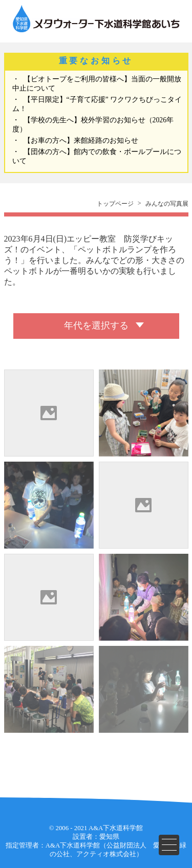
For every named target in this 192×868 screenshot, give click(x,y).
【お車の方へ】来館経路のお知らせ (81, 140)
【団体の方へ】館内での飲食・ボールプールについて (97, 156)
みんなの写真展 (167, 204)
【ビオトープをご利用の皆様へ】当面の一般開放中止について (97, 84)
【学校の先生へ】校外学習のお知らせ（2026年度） (93, 125)
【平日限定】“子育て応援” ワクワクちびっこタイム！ (97, 104)
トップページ (115, 204)
